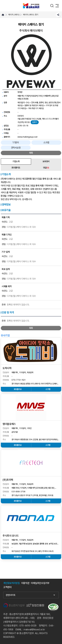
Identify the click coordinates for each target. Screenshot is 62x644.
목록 (31, 153)
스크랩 (46, 142)
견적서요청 (16, 148)
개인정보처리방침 (11, 583)
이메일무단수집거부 (40, 583)
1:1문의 (16, 142)
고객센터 (7, 587)
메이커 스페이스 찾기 (31, 15)
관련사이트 (11, 595)
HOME (3, 15)
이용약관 (25, 583)
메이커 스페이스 (14, 15)
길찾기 (35, 122)
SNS (58, 15)
